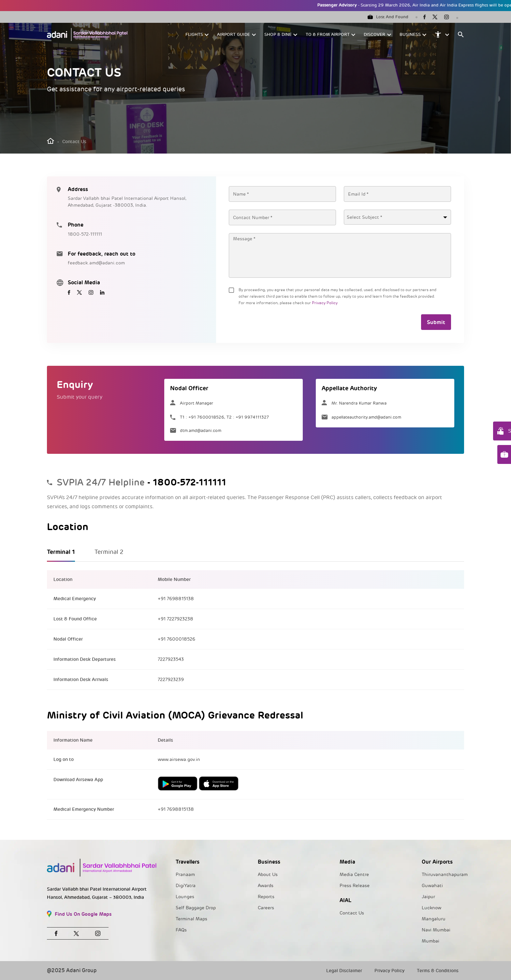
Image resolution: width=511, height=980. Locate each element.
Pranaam (185, 875)
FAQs (181, 930)
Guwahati (432, 886)
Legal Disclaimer (344, 971)
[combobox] (397, 217)
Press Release (355, 886)
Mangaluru (434, 919)
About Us (268, 875)
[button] (197, 35)
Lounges (185, 897)
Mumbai (431, 941)
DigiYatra (186, 886)
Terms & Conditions (438, 971)
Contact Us (352, 913)
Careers (266, 908)
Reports (266, 897)
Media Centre (354, 875)
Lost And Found (388, 17)
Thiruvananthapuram (445, 875)
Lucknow (431, 908)
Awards (266, 886)
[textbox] (397, 217)
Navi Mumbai (436, 930)
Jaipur (428, 897)
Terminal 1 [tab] (61, 552)
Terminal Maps (191, 919)
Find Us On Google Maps (79, 914)
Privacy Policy (325, 303)
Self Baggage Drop (196, 908)
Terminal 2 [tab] (109, 552)
